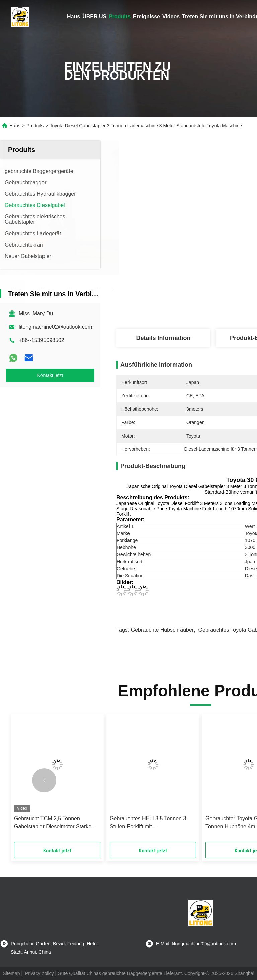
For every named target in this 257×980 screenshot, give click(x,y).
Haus (73, 17)
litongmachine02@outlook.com (55, 327)
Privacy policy (39, 973)
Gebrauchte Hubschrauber (162, 630)
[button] (44, 780)
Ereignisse (146, 17)
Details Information (163, 338)
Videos (171, 17)
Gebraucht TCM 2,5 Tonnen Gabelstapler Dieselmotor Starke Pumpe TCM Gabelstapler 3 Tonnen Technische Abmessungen (57, 823)
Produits (120, 17)
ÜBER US (94, 17)
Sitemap (11, 973)
